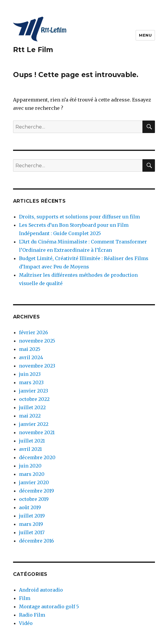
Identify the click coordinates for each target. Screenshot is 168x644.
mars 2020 (32, 474)
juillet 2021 (32, 441)
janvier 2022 (34, 424)
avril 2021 (30, 449)
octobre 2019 (34, 499)
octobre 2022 (34, 399)
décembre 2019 (37, 491)
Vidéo (26, 623)
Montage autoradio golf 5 (49, 607)
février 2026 (34, 332)
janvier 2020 (34, 482)
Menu (145, 35)
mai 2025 (30, 349)
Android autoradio (41, 590)
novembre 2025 (37, 341)
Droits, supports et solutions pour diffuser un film (79, 217)
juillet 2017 (32, 532)
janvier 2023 (34, 391)
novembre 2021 (37, 432)
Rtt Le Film (33, 50)
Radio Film (32, 615)
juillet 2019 (32, 516)
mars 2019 (31, 524)
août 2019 (30, 507)
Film (25, 598)
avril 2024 (31, 357)
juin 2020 (30, 466)
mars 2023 (31, 382)
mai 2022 (30, 416)
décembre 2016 (37, 541)
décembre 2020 (37, 457)
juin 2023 (30, 374)
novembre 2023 (37, 366)
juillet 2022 (32, 407)
